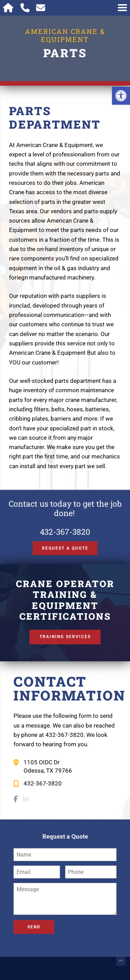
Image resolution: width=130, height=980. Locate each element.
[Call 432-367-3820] (25, 8)
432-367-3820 (65, 532)
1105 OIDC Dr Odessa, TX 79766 (48, 766)
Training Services (65, 637)
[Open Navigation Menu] (122, 8)
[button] (121, 96)
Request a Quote (65, 548)
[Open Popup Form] (41, 8)
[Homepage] (8, 8)
